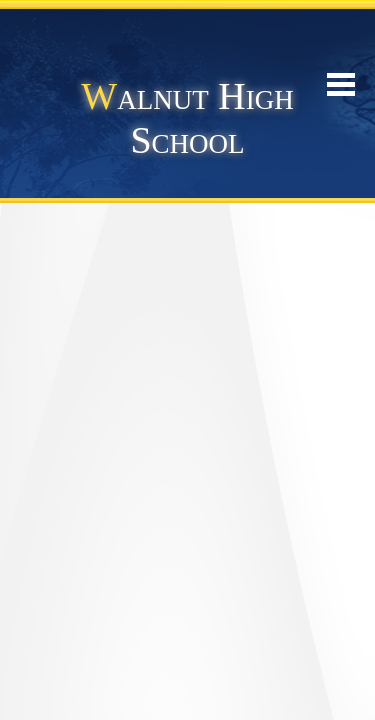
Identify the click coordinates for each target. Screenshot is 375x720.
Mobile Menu (341, 84)
